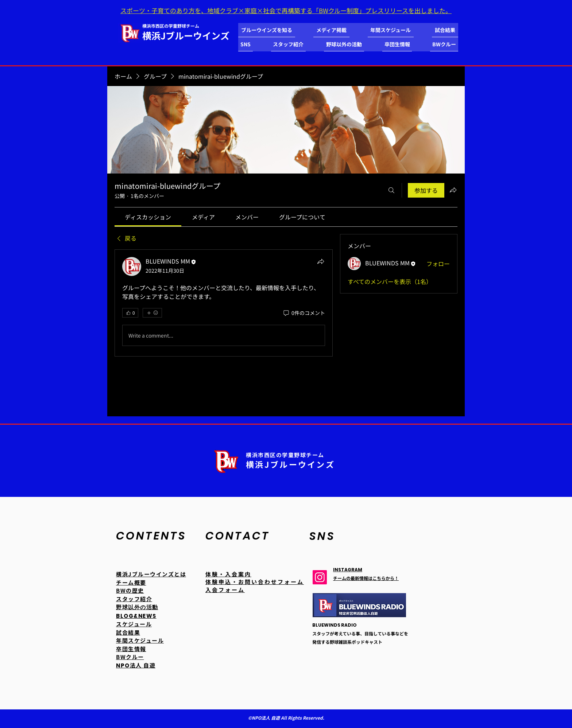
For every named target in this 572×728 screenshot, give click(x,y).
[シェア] (321, 261)
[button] (267, 30)
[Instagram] (320, 577)
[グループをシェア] (453, 190)
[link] (148, 217)
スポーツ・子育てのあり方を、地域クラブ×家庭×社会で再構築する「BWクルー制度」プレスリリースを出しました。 (286, 10)
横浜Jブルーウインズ (186, 35)
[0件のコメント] (304, 313)
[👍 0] (130, 313)
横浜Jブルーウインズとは (151, 574)
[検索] (391, 190)
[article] (224, 303)
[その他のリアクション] (152, 313)
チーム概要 (131, 582)
